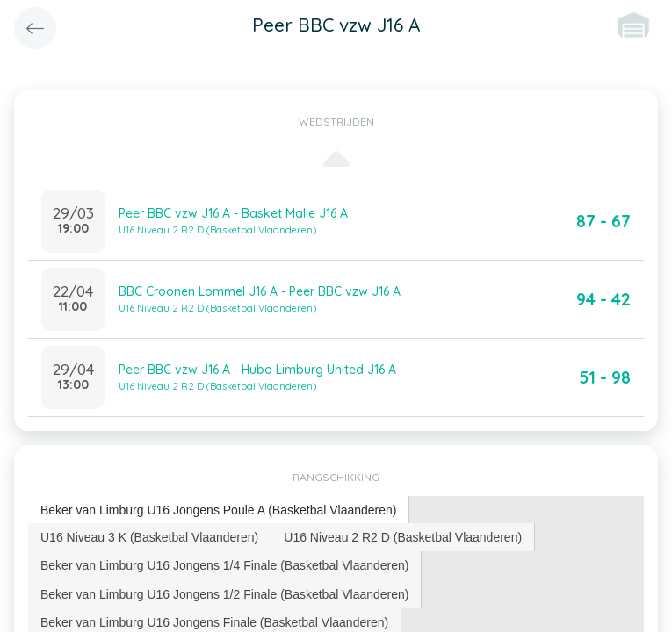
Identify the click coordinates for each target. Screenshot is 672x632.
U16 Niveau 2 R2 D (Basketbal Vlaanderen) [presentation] (403, 537)
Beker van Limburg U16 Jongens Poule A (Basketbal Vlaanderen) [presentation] (218, 510)
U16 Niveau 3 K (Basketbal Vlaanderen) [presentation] (149, 537)
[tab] (219, 510)
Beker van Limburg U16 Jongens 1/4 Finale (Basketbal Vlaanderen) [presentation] (224, 565)
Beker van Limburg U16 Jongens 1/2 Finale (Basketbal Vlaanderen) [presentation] (224, 594)
